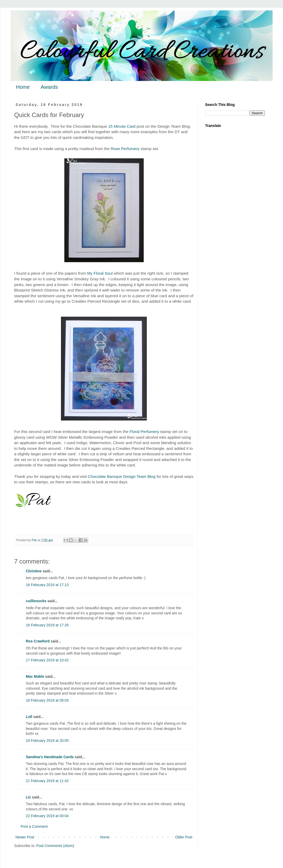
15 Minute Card (122, 126)
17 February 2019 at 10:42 (47, 660)
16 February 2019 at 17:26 (47, 625)
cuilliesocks (36, 601)
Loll (29, 717)
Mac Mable (35, 676)
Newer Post (25, 837)
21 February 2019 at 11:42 (47, 781)
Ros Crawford (38, 641)
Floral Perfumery (144, 432)
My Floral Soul (100, 273)
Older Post (184, 837)
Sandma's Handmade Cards (50, 757)
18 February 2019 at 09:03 (47, 700)
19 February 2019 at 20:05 (47, 741)
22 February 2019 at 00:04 (47, 816)
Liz (28, 797)
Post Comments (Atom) (55, 846)
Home (23, 87)
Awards (49, 87)
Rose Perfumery (125, 149)
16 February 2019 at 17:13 (47, 585)
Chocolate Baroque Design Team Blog (122, 476)
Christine (34, 571)
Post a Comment (34, 826)
